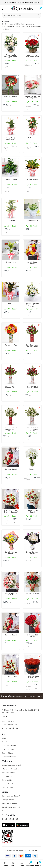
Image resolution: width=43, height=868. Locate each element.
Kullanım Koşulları (8, 784)
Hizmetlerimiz (7, 742)
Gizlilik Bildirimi (7, 788)
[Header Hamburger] (3, 9)
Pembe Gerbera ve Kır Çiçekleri (32, 97)
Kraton (11, 304)
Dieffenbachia (32, 221)
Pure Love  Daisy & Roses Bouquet (11, 512)
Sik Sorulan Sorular (9, 757)
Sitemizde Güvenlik (9, 746)
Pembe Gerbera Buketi (11, 594)
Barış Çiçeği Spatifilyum (11, 139)
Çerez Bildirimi (7, 780)
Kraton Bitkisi (32, 179)
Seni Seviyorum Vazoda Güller (32, 346)
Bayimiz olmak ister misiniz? (12, 807)
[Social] (3, 729)
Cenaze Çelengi (11, 97)
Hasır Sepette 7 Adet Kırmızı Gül (32, 56)
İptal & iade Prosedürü (10, 769)
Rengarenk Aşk (11, 345)
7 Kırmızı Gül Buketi (32, 594)
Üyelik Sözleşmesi (8, 773)
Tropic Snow (11, 262)
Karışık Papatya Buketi (11, 553)
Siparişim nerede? (8, 800)
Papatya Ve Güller (11, 676)
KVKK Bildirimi (7, 776)
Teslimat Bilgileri (8, 749)
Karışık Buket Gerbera (32, 263)
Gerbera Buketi (11, 469)
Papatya (32, 469)
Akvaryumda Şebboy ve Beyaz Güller (11, 57)
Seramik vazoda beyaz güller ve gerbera (32, 305)
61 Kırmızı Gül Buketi (32, 636)
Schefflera (11, 221)
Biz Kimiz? (5, 738)
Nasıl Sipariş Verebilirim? (11, 796)
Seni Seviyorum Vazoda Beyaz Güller (11, 429)
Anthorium (32, 138)
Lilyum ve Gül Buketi (32, 512)
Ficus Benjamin (11, 179)
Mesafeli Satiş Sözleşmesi (11, 765)
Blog (3, 811)
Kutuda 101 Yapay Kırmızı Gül (32, 677)
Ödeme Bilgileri (7, 753)
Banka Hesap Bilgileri (9, 803)
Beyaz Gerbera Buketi (32, 553)
